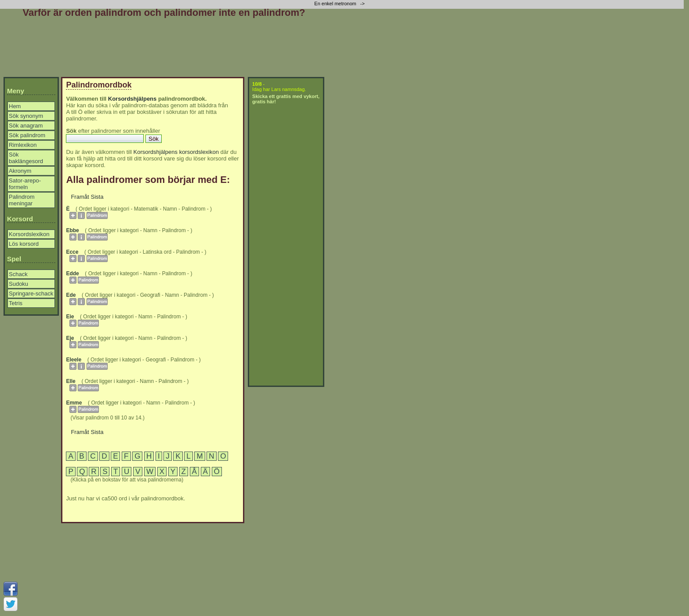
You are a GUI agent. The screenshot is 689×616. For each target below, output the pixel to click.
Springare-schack (31, 293)
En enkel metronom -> (340, 4)
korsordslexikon (199, 152)
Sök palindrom (27, 135)
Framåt (80, 197)
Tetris (16, 303)
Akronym (20, 171)
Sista (97, 197)
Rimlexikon (23, 145)
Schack (18, 274)
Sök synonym (26, 116)
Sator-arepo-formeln (25, 184)
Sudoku (18, 284)
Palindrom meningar (22, 200)
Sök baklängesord (26, 158)
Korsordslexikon (29, 234)
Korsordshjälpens (132, 99)
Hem (15, 106)
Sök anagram (26, 126)
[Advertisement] (164, 49)
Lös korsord (24, 244)
